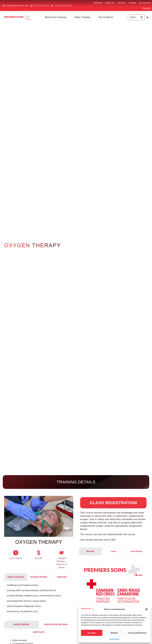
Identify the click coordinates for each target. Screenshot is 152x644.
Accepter (92, 633)
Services (122, 3)
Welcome (98, 3)
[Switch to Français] (146, 8)
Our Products (106, 17)
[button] (146, 609)
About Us (110, 3)
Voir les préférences (137, 633)
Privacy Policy (114, 639)
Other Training (82, 17)
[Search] (142, 17)
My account (145, 3)
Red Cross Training (56, 17)
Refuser (114, 633)
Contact (133, 3)
